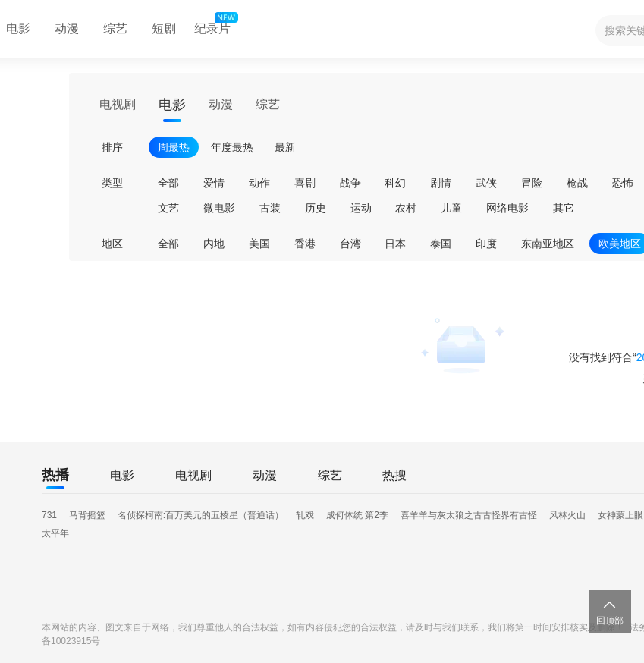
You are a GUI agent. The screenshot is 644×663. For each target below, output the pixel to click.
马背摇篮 (87, 515)
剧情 (441, 183)
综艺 (115, 28)
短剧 (164, 28)
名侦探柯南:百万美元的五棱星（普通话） (201, 515)
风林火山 (567, 515)
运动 (361, 208)
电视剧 (118, 104)
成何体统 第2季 (357, 515)
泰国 (441, 244)
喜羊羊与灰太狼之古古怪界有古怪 (469, 515)
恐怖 (623, 183)
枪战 (577, 183)
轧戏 (305, 515)
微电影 (219, 208)
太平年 (55, 533)
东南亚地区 (548, 244)
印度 (486, 244)
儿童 (451, 208)
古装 (270, 208)
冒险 (532, 183)
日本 (395, 244)
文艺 (168, 208)
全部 (168, 183)
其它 (564, 208)
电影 (172, 105)
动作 (259, 183)
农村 (406, 208)
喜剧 (305, 183)
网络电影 (507, 208)
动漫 (67, 28)
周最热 (174, 147)
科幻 (395, 183)
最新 (285, 147)
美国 (259, 244)
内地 (214, 244)
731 (49, 515)
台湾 (350, 244)
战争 (350, 183)
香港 (305, 244)
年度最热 (232, 147)
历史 (316, 208)
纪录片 (215, 25)
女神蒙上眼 (620, 515)
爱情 (214, 183)
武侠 (486, 183)
